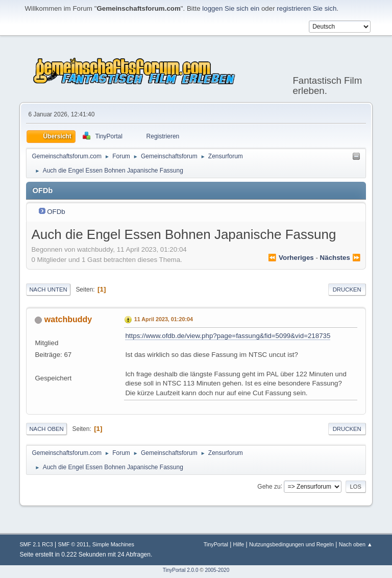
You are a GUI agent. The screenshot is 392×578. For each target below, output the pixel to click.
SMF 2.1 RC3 (36, 544)
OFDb (56, 212)
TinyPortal (216, 544)
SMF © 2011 (73, 544)
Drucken (347, 290)
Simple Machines (113, 544)
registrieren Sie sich (307, 8)
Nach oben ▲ (356, 544)
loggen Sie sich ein (231, 8)
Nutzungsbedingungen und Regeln (291, 544)
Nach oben (46, 429)
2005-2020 (217, 570)
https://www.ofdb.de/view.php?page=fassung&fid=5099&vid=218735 (228, 336)
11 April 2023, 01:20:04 (164, 319)
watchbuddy (68, 319)
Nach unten (48, 290)
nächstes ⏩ (340, 258)
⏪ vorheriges (291, 258)
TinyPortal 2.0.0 (181, 570)
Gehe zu (269, 486)
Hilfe (239, 544)
